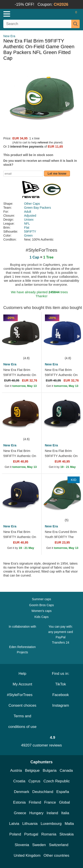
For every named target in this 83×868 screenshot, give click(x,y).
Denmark (22, 792)
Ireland (52, 813)
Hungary (36, 813)
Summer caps (41, 599)
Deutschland (43, 792)
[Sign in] (59, 14)
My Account (22, 684)
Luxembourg (51, 824)
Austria (16, 771)
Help (22, 674)
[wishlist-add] (31, 349)
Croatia (19, 781)
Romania (49, 834)
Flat (27, 228)
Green (28, 235)
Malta (69, 824)
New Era (9, 36)
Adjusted (30, 216)
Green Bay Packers (38, 208)
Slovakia (67, 834)
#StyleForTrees (22, 695)
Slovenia (22, 845)
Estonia (19, 802)
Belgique (32, 771)
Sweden (39, 845)
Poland (15, 834)
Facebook (61, 695)
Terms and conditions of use (22, 721)
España (63, 792)
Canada (66, 771)
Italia (65, 813)
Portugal (31, 834)
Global (65, 802)
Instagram (61, 705)
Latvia (14, 824)
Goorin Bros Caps (41, 605)
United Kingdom (27, 855)
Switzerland (59, 845)
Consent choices (22, 705)
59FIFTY (30, 231)
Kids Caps (42, 617)
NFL (27, 224)
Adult (28, 212)
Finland (35, 802)
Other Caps (32, 204)
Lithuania (30, 824)
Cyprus (34, 781)
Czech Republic (57, 781)
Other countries (56, 855)
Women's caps (41, 611)
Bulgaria (50, 771)
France (50, 802)
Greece (20, 813)
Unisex (29, 220)
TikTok (61, 684)
